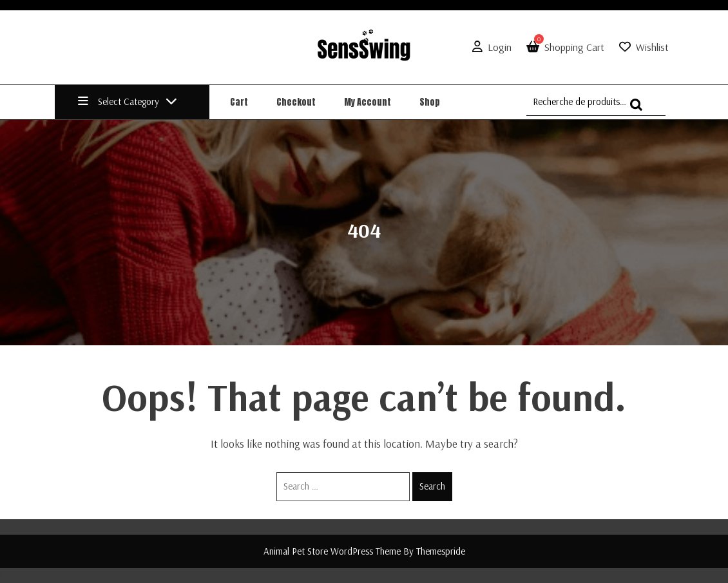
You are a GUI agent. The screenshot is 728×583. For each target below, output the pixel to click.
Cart (239, 102)
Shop (430, 102)
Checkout (296, 102)
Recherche (640, 110)
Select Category (128, 101)
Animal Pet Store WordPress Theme (332, 551)
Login (489, 47)
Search (432, 486)
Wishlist (652, 47)
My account (368, 102)
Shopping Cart (563, 47)
